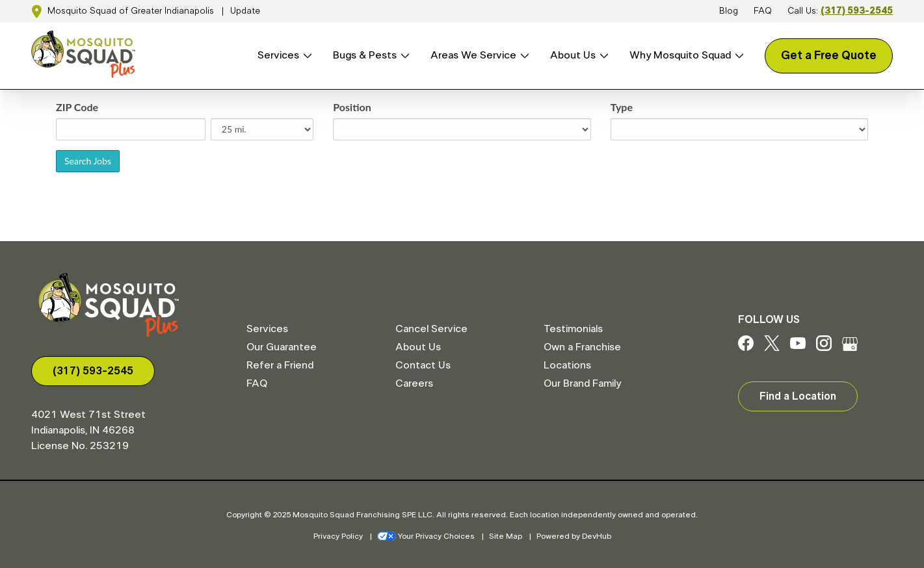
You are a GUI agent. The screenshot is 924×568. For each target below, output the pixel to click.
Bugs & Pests (365, 55)
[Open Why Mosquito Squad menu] (737, 56)
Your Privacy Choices (426, 536)
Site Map (506, 536)
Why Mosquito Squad (680, 55)
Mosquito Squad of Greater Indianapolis (131, 11)
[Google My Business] (850, 348)
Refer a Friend (280, 365)
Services (278, 55)
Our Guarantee (282, 347)
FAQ (763, 11)
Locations (567, 365)
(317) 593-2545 (857, 11)
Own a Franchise (582, 347)
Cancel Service (431, 329)
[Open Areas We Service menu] (523, 56)
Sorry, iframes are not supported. (462, 163)
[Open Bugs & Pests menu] (403, 56)
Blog (729, 11)
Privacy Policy (338, 536)
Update (245, 11)
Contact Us (423, 365)
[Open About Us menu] (602, 56)
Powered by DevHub (574, 536)
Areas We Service (473, 55)
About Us (573, 55)
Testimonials (573, 329)
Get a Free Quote (829, 56)
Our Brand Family (582, 383)
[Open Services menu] (306, 56)
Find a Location (798, 396)
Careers (414, 383)
